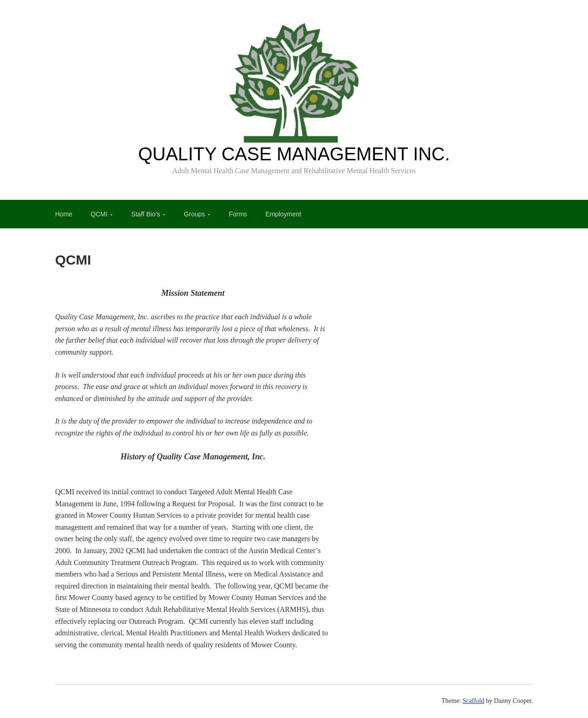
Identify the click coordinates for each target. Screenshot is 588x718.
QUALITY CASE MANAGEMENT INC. (294, 154)
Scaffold (473, 701)
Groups (194, 214)
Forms (238, 214)
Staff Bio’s (146, 214)
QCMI (99, 214)
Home (64, 214)
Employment (283, 214)
